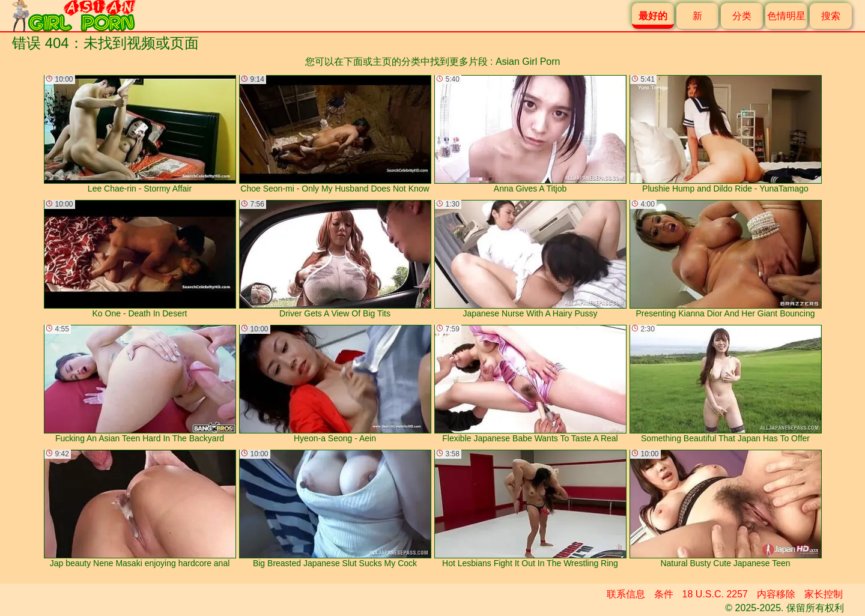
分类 (742, 16)
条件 (664, 594)
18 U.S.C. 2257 (715, 594)
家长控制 (824, 594)
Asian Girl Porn (528, 62)
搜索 (831, 16)
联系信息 (626, 594)
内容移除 (776, 594)
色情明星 (786, 16)
